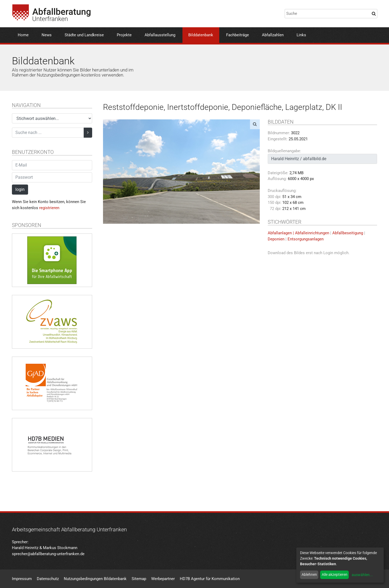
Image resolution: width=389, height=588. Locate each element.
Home (23, 35)
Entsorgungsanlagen (306, 239)
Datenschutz (48, 579)
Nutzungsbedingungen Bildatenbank (95, 579)
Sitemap (139, 579)
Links (301, 35)
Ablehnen (309, 574)
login (20, 189)
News (47, 35)
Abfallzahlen (273, 35)
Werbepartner (163, 579)
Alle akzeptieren (335, 574)
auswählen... (362, 575)
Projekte (124, 35)
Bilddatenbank (201, 35)
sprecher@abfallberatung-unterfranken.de (48, 554)
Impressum (22, 579)
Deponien (276, 239)
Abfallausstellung (160, 35)
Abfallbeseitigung (348, 233)
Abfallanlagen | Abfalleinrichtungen (298, 233)
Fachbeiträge (238, 35)
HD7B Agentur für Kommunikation (210, 579)
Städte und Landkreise (84, 35)
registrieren (49, 208)
